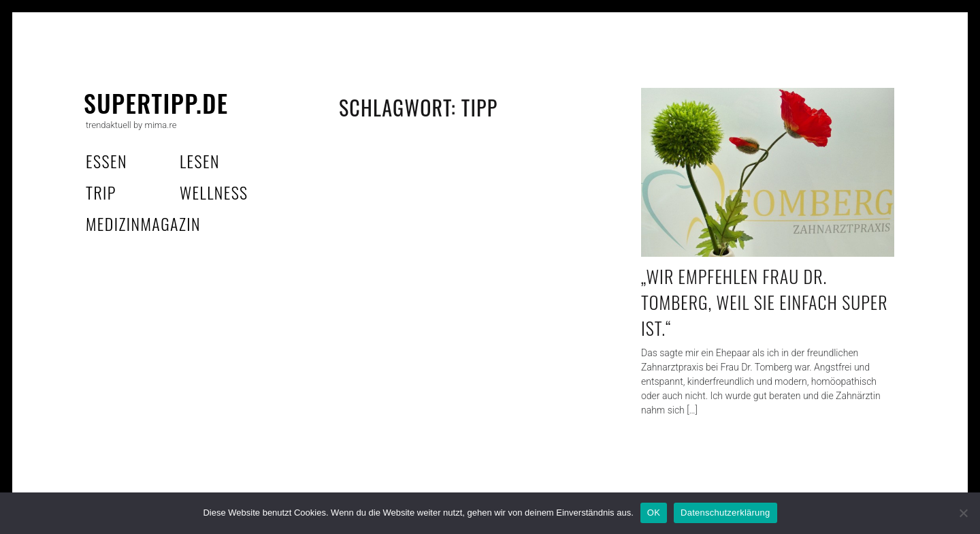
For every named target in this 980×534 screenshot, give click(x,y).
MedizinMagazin (143, 223)
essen (107, 161)
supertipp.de (156, 103)
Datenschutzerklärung (725, 513)
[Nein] (963, 513)
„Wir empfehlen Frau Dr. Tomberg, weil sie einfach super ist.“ (765, 302)
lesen (200, 161)
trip (101, 192)
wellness (214, 192)
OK (654, 513)
